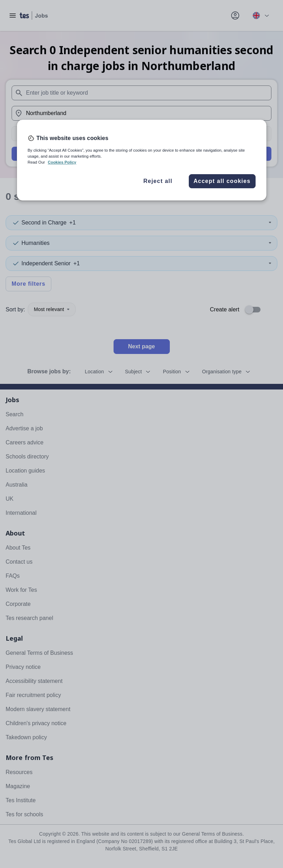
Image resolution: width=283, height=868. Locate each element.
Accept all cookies (222, 181)
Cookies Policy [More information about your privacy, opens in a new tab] (62, 162)
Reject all (158, 181)
